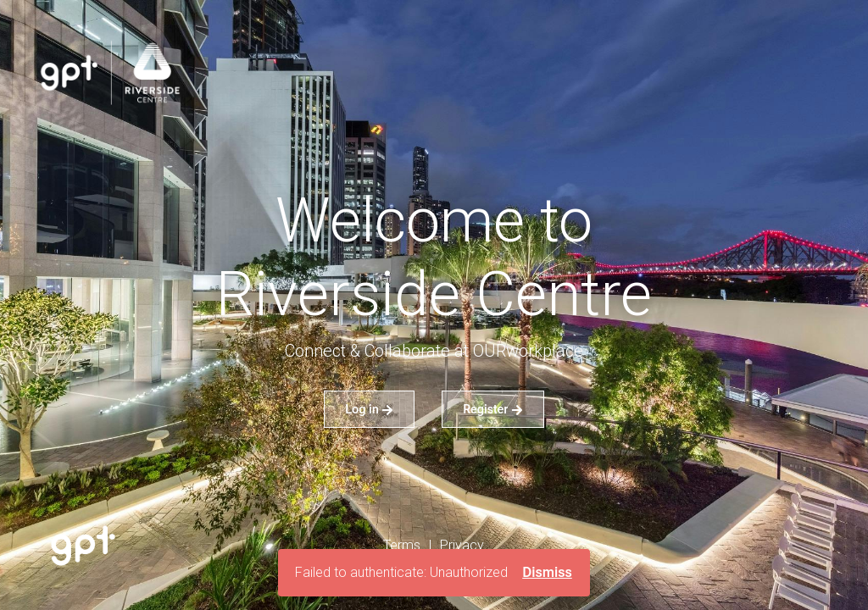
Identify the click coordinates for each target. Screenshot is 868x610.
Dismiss (547, 572)
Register (493, 409)
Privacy (462, 545)
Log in (369, 409)
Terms (402, 545)
